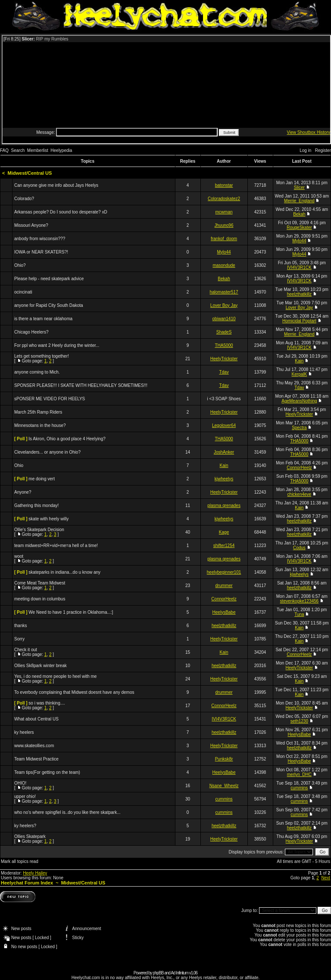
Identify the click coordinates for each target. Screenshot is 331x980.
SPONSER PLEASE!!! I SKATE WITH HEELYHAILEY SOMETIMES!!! (81, 385)
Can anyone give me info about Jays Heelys (56, 185)
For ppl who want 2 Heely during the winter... (57, 345)
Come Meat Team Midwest (40, 583)
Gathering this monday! (36, 505)
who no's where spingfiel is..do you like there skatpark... (67, 812)
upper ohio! (25, 796)
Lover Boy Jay (224, 305)
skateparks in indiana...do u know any (64, 572)
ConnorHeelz (299, 468)
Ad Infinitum (180, 973)
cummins (299, 788)
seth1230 (299, 721)
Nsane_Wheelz (224, 786)
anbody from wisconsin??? (40, 239)
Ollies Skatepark (30, 836)
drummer (224, 586)
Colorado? (24, 199)
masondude (224, 265)
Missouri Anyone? (31, 225)
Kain (299, 361)
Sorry (19, 639)
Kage (224, 532)
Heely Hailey (35, 873)
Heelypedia (61, 150)
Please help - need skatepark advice (49, 279)
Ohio (19, 465)
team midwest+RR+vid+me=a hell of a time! (56, 546)
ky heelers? (25, 826)
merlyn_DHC (299, 774)
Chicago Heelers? (31, 332)
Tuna (299, 614)
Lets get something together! (42, 356)
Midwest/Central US (30, 173)
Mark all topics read (20, 861)
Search (18, 150)
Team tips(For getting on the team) (47, 772)
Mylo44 (299, 241)
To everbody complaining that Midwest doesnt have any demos (74, 692)
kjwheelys (224, 479)
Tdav (224, 372)
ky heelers (24, 732)
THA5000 (224, 345)
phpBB (158, 973)
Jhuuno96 (224, 225)
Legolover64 (224, 425)
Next (326, 878)
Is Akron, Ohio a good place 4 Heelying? (67, 439)
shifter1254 (224, 546)
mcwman (224, 212)
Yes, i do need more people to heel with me (55, 676)
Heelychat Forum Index (27, 883)
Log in (305, 150)
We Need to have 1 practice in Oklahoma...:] (71, 612)
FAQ (4, 150)
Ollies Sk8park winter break (41, 666)
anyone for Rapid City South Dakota (49, 305)
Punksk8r (224, 759)
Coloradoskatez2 (224, 199)
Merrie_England (299, 201)
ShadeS (224, 332)
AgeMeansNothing (299, 401)
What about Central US (36, 719)
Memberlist (38, 150)
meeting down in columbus (40, 599)
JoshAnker (224, 452)
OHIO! (20, 783)
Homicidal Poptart (299, 321)
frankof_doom (224, 239)
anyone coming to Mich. (37, 372)
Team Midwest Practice (36, 759)
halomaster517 (224, 292)
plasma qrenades (224, 505)
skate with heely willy (48, 519)
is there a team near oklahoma (43, 319)
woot (19, 556)
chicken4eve (300, 494)
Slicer (299, 187)
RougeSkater (299, 227)
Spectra (299, 428)
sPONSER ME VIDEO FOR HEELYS (50, 399)
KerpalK (300, 374)
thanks (20, 626)
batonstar (224, 185)
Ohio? (20, 265)
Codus (299, 548)
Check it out (26, 650)
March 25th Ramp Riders (38, 412)
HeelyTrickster (224, 359)
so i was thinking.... (47, 703)
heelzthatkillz (299, 294)
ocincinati (23, 292)
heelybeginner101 (224, 572)
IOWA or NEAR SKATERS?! (41, 252)
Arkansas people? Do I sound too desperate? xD (61, 212)
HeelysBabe (224, 612)
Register (323, 150)
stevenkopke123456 (300, 601)
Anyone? (23, 492)
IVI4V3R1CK (299, 267)
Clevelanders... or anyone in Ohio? (47, 452)
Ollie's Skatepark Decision (39, 530)
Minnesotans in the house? (40, 425)
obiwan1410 (224, 319)
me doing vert (42, 479)
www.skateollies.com (34, 746)
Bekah (299, 214)
